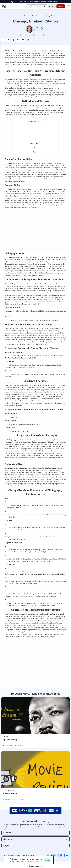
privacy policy (29, 861)
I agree (48, 860)
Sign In (52, 6)
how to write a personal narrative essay (33, 86)
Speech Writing (10, 740)
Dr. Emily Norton (40, 30)
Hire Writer (61, 6)
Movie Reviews (10, 793)
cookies (37, 861)
